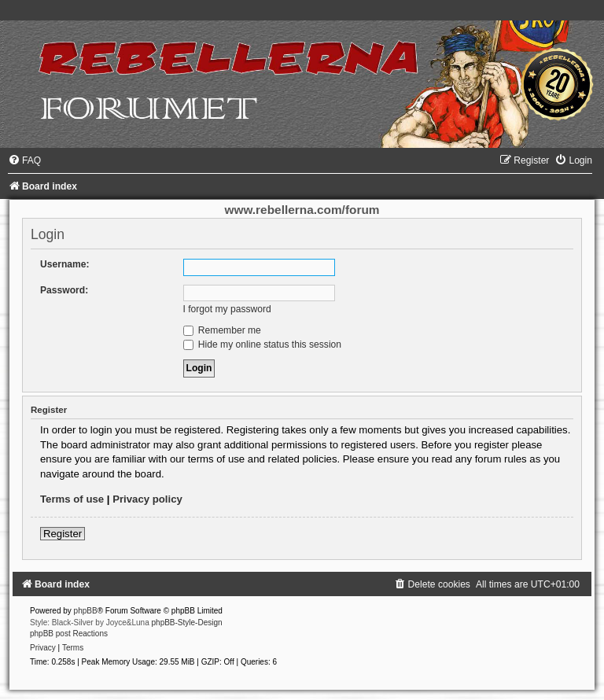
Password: (64, 290)
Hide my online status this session (263, 344)
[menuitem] (24, 160)
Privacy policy (147, 499)
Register (63, 534)
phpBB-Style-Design (187, 623)
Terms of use (72, 499)
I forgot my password (227, 309)
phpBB (86, 611)
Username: (65, 264)
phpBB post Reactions (69, 634)
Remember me (222, 330)
